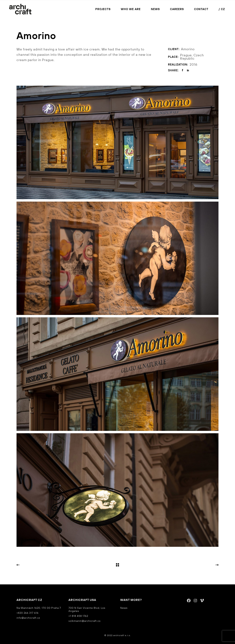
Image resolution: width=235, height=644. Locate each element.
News (124, 608)
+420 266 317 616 (28, 613)
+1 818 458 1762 (78, 616)
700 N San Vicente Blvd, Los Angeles (87, 609)
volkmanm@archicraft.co (85, 621)
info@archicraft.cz (28, 618)
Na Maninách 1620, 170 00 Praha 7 (39, 608)
